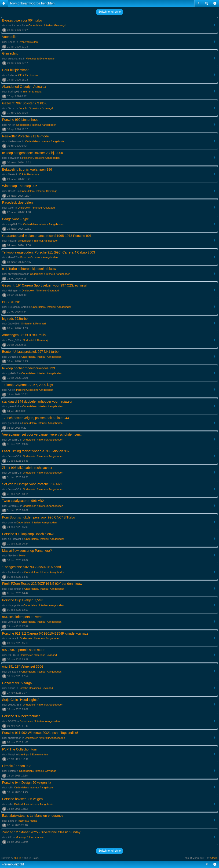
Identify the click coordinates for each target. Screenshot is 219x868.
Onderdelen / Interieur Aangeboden (36, 125)
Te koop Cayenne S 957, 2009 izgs (27, 385)
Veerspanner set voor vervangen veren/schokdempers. (42, 434)
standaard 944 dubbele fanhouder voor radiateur (37, 401)
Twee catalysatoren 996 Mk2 (23, 501)
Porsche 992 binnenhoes (20, 120)
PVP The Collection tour (20, 749)
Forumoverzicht (13, 864)
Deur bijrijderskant (15, 70)
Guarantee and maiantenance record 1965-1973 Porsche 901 (47, 236)
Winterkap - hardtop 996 (20, 186)
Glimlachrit (10, 53)
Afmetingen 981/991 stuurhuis (24, 335)
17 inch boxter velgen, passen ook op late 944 (36, 418)
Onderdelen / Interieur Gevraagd (47, 25)
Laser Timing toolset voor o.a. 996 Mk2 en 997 (36, 451)
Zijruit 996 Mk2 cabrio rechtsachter (27, 468)
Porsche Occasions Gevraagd (36, 108)
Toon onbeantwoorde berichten (32, 3)
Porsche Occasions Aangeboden (41, 158)
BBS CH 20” (11, 302)
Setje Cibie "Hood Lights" (20, 700)
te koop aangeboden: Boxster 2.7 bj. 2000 (33, 153)
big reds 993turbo (15, 319)
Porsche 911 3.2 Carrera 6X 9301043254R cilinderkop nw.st (46, 633)
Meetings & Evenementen (41, 59)
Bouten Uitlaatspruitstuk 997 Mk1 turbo (30, 352)
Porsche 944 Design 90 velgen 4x (27, 783)
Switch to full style (109, 12)
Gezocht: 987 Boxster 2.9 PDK (24, 103)
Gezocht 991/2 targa (17, 683)
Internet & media (32, 92)
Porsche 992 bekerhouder (21, 716)
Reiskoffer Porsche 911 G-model (26, 136)
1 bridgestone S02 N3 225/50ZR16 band (31, 567)
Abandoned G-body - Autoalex (24, 87)
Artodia (214, 858)
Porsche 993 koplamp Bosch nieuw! (28, 534)
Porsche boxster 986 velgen (22, 799)
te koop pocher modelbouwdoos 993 (29, 368)
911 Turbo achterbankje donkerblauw (29, 269)
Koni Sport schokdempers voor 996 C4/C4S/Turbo (39, 517)
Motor (22, 555)
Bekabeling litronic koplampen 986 (27, 169)
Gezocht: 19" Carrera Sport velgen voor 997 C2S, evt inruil (45, 285)
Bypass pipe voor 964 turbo (22, 20)
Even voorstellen (28, 42)
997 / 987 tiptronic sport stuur (23, 650)
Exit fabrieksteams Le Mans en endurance (33, 816)
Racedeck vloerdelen (17, 202)
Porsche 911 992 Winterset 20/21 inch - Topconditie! (40, 733)
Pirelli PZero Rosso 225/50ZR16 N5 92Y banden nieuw (42, 584)
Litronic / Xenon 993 (17, 766)
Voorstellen (10, 37)
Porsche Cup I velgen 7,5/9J (23, 600)
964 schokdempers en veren (23, 617)
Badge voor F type (15, 219)
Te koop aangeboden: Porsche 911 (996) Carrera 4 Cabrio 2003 (49, 252)
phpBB (18, 858)
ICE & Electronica (28, 75)
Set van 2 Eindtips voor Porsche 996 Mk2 (32, 484)
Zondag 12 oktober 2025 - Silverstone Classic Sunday (41, 832)
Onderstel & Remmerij (34, 324)
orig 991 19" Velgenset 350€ (23, 666)
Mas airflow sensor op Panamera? (27, 551)
